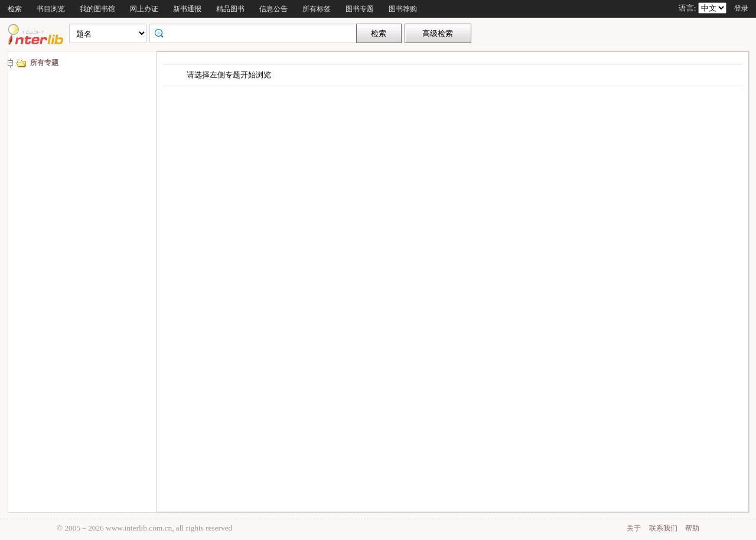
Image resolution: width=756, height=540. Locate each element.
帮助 (692, 528)
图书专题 (360, 9)
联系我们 (663, 528)
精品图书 (230, 9)
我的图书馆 (97, 9)
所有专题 (44, 63)
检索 (15, 9)
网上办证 (144, 9)
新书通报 (187, 9)
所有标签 (317, 9)
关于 (634, 528)
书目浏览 (51, 9)
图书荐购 (403, 9)
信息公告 (273, 9)
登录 (741, 8)
